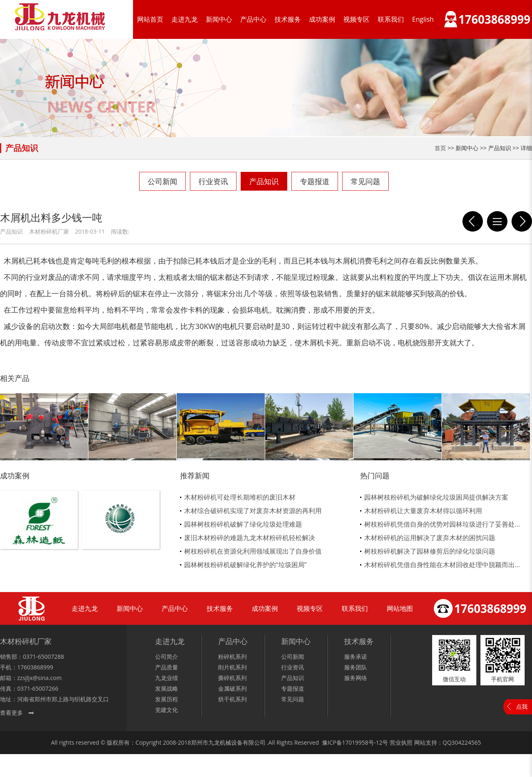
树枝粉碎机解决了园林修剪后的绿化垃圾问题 (430, 551)
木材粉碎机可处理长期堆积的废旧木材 (240, 497)
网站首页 (150, 19)
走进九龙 (185, 19)
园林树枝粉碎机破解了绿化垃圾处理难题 (243, 524)
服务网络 (356, 678)
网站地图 (400, 608)
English (423, 19)
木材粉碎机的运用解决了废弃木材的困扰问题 (430, 538)
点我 (522, 706)
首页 (440, 148)
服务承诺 (356, 657)
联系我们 (391, 19)
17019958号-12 (362, 742)
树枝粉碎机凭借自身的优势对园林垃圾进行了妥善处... (442, 524)
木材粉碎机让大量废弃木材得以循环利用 (423, 511)
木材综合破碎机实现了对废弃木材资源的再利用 (253, 511)
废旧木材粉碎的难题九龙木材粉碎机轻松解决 (250, 538)
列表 (497, 221)
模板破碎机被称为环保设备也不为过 (522, 221)
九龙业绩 (167, 678)
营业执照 (401, 742)
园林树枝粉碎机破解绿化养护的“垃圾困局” (245, 565)
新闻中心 (219, 19)
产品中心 (253, 19)
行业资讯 (213, 181)
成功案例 (322, 19)
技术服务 (288, 19)
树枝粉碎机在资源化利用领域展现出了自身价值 (253, 551)
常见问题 (365, 181)
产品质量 (167, 667)
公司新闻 (162, 181)
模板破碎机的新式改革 (473, 221)
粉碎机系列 (232, 657)
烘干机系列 (232, 699)
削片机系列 (232, 667)
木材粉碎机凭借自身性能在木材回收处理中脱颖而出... (442, 565)
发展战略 (167, 688)
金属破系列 (232, 688)
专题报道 (315, 181)
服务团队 (356, 667)
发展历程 (167, 699)
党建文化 (167, 710)
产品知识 (264, 181)
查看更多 (11, 713)
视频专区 (356, 19)
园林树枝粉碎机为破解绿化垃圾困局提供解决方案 (436, 497)
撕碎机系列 (232, 678)
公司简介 (167, 657)
